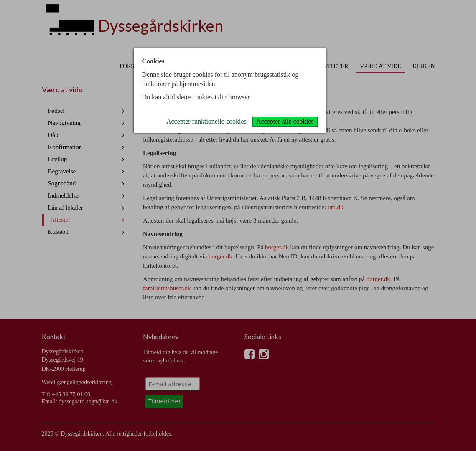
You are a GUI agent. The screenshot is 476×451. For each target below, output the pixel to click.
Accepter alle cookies (285, 121)
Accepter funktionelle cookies (206, 121)
